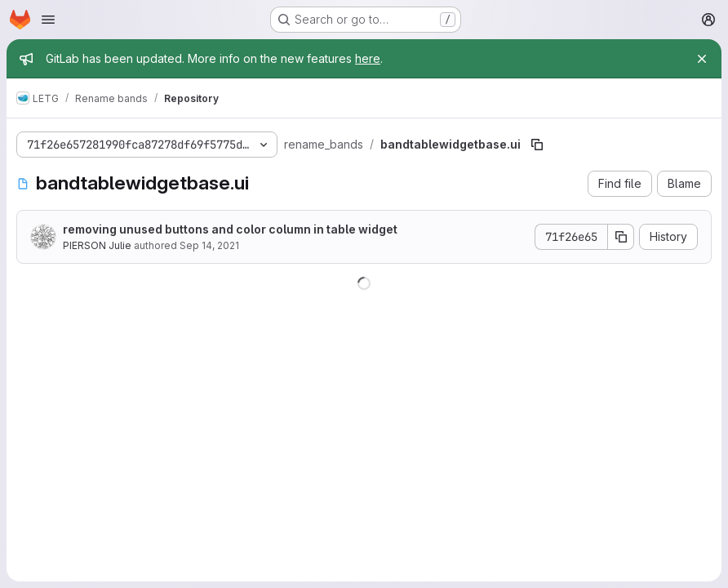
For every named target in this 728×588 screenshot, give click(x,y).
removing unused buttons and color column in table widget (230, 229)
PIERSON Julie (97, 245)
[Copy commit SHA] (621, 237)
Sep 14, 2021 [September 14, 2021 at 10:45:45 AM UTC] (209, 245)
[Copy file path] (537, 145)
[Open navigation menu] (48, 20)
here (368, 58)
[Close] (702, 59)
